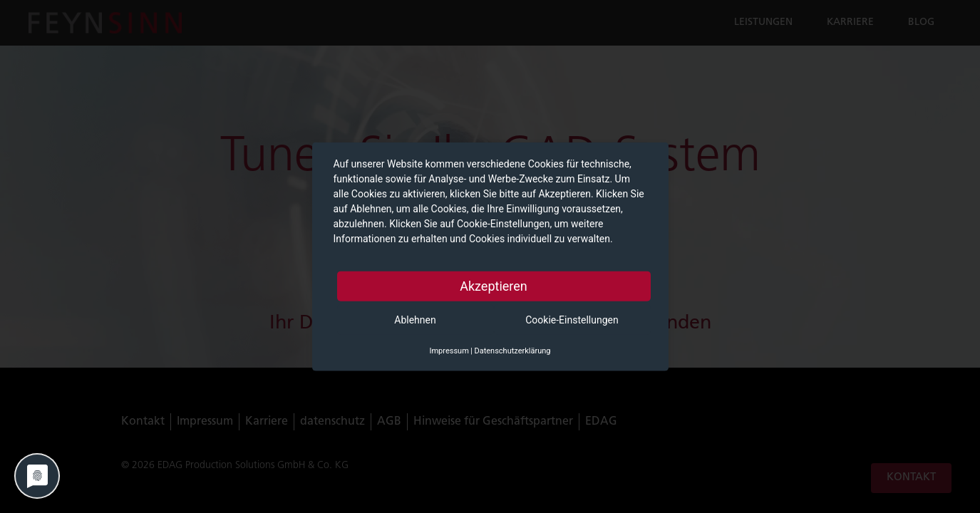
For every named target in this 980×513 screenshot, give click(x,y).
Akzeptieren (494, 286)
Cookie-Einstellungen (572, 320)
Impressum (449, 351)
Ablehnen (415, 320)
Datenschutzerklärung (512, 351)
